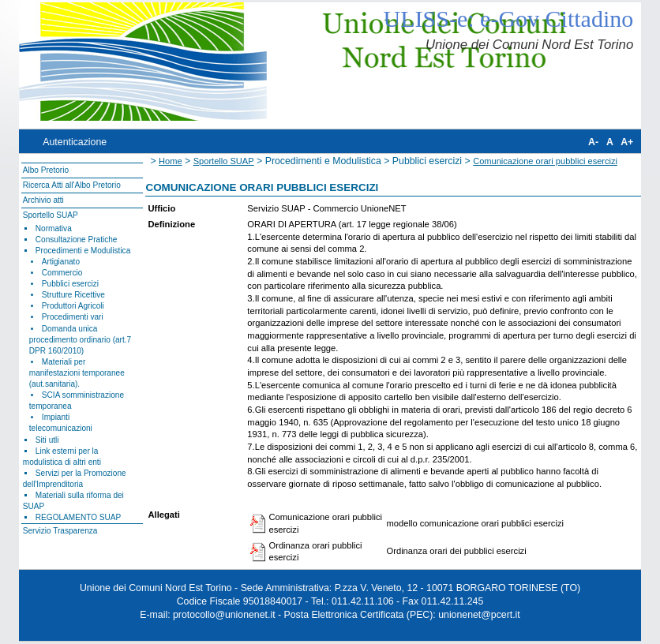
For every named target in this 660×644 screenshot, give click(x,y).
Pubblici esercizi (70, 284)
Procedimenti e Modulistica (83, 251)
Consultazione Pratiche (77, 240)
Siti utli (47, 440)
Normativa (54, 228)
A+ (627, 142)
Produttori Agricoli (73, 306)
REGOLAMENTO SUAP (78, 517)
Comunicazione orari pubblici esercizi (545, 161)
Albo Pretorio (46, 170)
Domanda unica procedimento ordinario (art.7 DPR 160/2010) (80, 340)
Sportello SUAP (51, 215)
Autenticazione (75, 142)
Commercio (62, 273)
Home (171, 161)
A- (593, 142)
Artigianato (61, 262)
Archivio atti (43, 200)
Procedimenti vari (73, 317)
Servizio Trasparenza (60, 531)
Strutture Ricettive (73, 295)
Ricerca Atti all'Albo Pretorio (72, 185)
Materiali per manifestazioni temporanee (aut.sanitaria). (77, 373)
